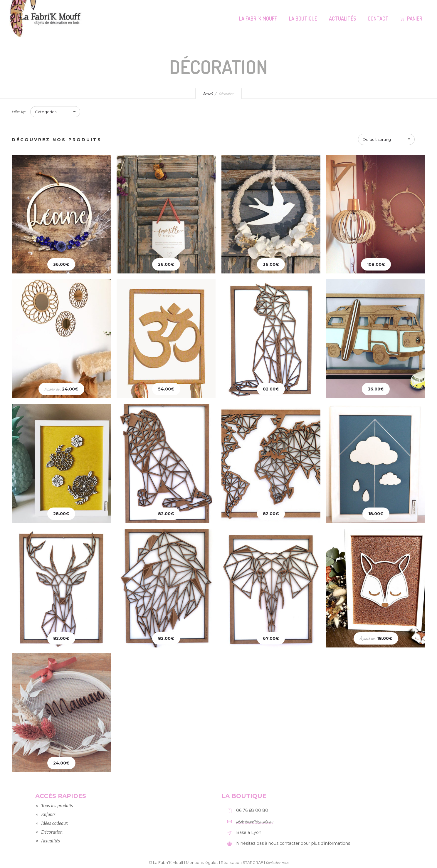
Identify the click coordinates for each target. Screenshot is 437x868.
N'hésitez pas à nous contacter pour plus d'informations (293, 843)
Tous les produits (57, 806)
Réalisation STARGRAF (242, 862)
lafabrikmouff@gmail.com (255, 821)
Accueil (208, 94)
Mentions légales (202, 862)
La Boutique (303, 19)
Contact (378, 19)
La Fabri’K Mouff (258, 19)
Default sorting (377, 139)
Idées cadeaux (54, 823)
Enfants (48, 814)
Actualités (342, 19)
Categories (46, 112)
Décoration (52, 832)
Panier (411, 19)
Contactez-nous (277, 862)
